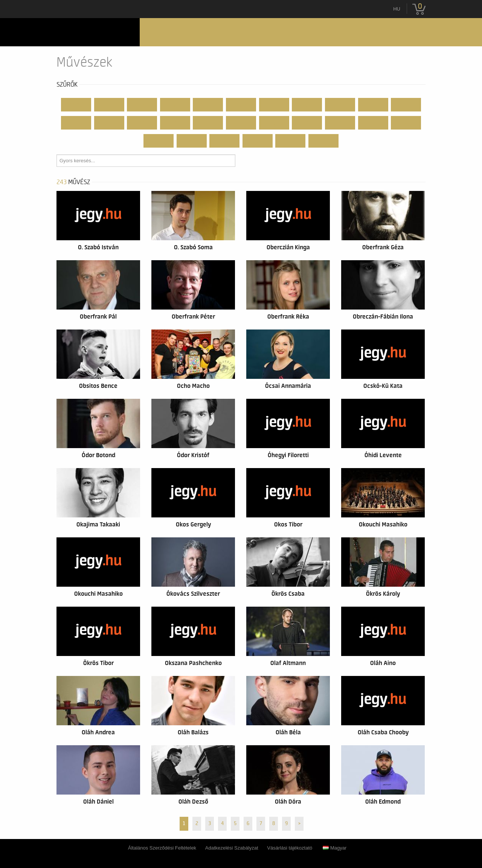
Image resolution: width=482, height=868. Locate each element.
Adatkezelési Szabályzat (232, 848)
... (324, 141)
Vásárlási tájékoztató (290, 848)
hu (397, 9)
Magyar (335, 848)
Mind (76, 105)
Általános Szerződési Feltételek (162, 848)
